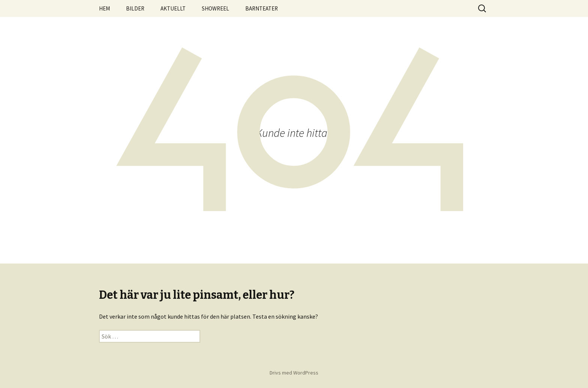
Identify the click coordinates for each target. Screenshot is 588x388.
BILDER (135, 8)
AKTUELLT (173, 8)
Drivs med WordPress (294, 373)
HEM (104, 8)
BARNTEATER (262, 8)
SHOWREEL (215, 8)
